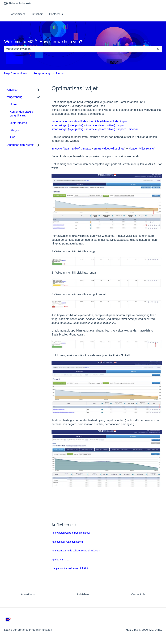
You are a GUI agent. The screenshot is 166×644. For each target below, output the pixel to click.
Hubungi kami (150, 14)
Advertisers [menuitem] (28, 594)
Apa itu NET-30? (61, 560)
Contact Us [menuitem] (138, 594)
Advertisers (18, 14)
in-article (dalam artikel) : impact (109, 121)
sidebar (133, 129)
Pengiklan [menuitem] (12, 90)
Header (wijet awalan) (142, 149)
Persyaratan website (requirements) (71, 533)
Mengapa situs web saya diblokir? (70, 568)
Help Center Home (16, 73)
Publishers (37, 14)
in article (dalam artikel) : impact (71, 149)
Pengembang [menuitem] (14, 97)
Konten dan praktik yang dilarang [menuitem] (21, 114)
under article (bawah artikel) (69, 121)
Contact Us (56, 14)
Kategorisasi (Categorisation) (67, 542)
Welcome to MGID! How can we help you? (43, 42)
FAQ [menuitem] (12, 137)
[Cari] (159, 49)
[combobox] (80, 49)
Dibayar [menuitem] (14, 130)
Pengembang (42, 73)
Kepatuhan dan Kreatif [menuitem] (20, 145)
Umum (60, 73)
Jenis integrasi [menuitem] (19, 123)
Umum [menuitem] (14, 104)
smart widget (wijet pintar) (67, 125)
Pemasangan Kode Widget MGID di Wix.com (76, 551)
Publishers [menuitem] (83, 594)
